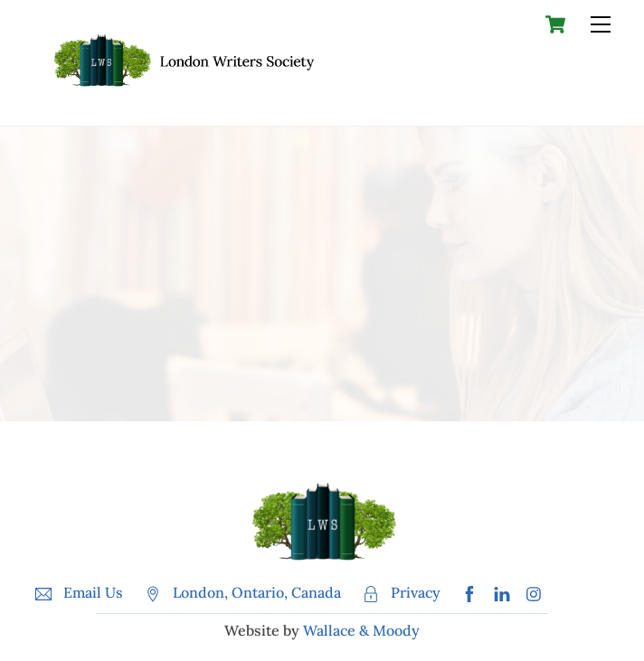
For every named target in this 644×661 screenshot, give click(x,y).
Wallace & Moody (361, 630)
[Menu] (601, 24)
